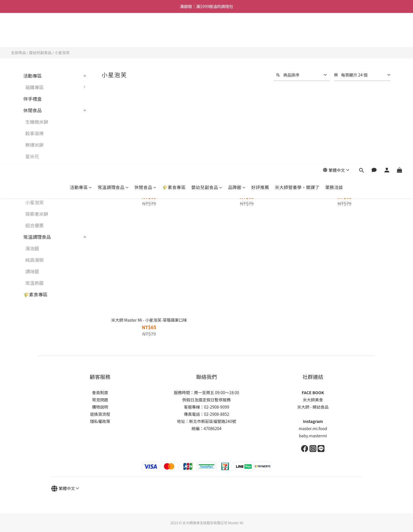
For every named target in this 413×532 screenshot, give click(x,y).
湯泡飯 (32, 248)
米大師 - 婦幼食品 (313, 407)
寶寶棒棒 (35, 191)
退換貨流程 (100, 414)
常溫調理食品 (113, 36)
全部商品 (18, 53)
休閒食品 (145, 36)
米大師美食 (313, 400)
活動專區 (81, 36)
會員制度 (100, 392)
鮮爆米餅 (35, 145)
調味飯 (32, 271)
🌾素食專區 (174, 36)
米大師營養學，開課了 (297, 36)
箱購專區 (57, 87)
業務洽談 (334, 36)
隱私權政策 (100, 421)
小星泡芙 (62, 53)
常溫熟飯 (35, 283)
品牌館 (237, 36)
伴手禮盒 (32, 99)
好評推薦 (260, 36)
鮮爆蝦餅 (35, 168)
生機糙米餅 (37, 122)
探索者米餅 (37, 214)
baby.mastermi (313, 436)
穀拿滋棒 (35, 133)
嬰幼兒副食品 (207, 36)
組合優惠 (35, 225)
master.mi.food (313, 428)
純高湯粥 (35, 260)
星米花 (32, 156)
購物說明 (100, 407)
